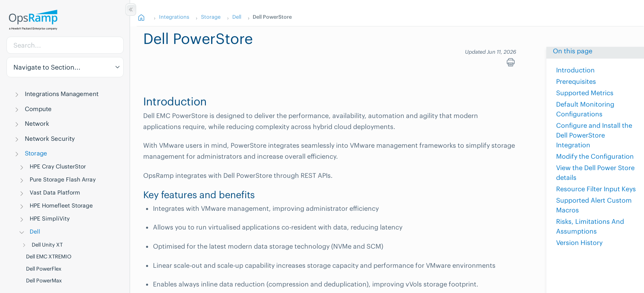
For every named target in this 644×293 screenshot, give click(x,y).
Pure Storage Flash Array (63, 179)
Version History (579, 243)
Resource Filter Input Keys (596, 189)
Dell (35, 232)
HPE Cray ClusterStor (58, 166)
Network (37, 124)
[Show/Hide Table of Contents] (131, 10)
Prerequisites (576, 81)
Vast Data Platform (55, 192)
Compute (38, 109)
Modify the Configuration (595, 156)
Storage (36, 153)
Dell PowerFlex (44, 269)
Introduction (575, 70)
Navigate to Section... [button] (47, 67)
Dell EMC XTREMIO (49, 257)
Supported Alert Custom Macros (594, 205)
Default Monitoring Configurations (585, 109)
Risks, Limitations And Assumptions (590, 226)
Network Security (50, 139)
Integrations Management (62, 94)
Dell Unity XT (47, 245)
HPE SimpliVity (50, 219)
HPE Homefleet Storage (61, 206)
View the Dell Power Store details (595, 173)
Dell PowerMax (44, 281)
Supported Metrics (585, 93)
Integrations (174, 17)
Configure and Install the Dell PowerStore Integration (594, 135)
